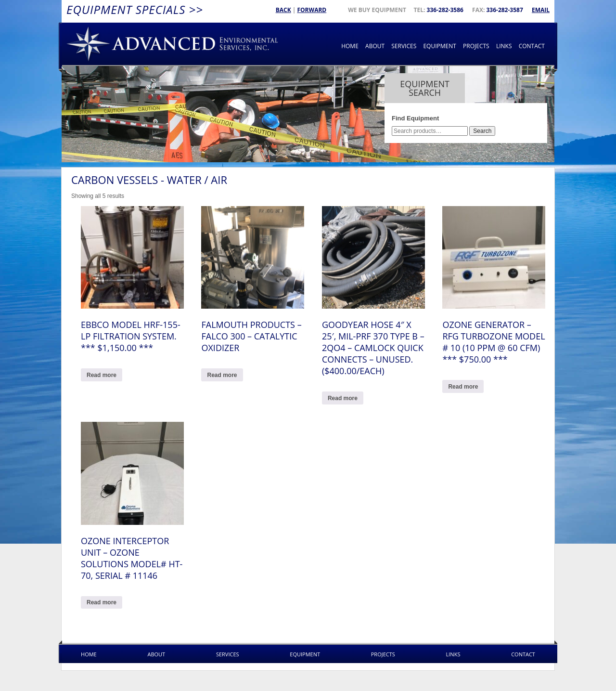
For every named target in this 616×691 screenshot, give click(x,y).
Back (283, 10)
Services (404, 46)
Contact (532, 46)
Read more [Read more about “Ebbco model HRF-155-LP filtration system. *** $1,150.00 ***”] (102, 375)
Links (504, 46)
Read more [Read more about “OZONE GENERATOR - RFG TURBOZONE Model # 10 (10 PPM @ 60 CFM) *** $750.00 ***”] (463, 387)
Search (482, 131)
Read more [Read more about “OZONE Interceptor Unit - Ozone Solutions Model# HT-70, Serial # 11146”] (102, 602)
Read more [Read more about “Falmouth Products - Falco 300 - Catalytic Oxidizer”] (222, 375)
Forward (312, 10)
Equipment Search (425, 88)
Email (541, 10)
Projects (476, 46)
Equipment (439, 46)
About (375, 46)
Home (350, 46)
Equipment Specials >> (135, 9)
